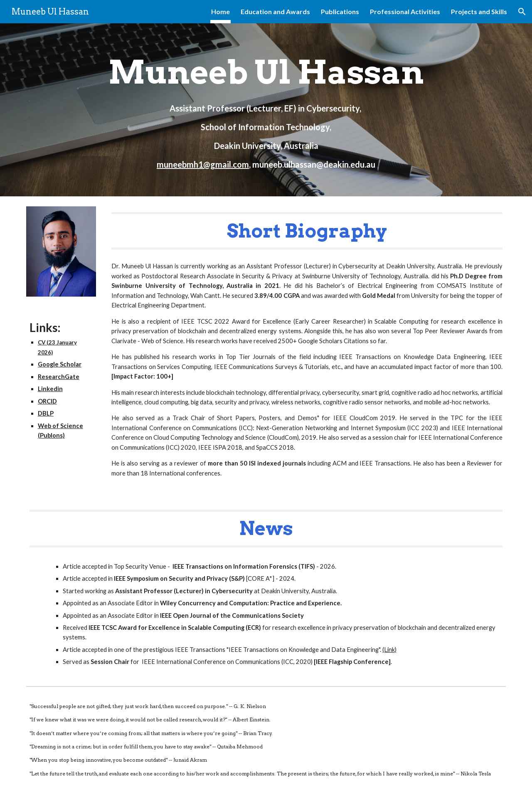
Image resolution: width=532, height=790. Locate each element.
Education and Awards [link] (275, 11)
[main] (266, 110)
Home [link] (220, 11)
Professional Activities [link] (405, 11)
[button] (522, 12)
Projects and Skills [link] (479, 11)
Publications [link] (340, 11)
